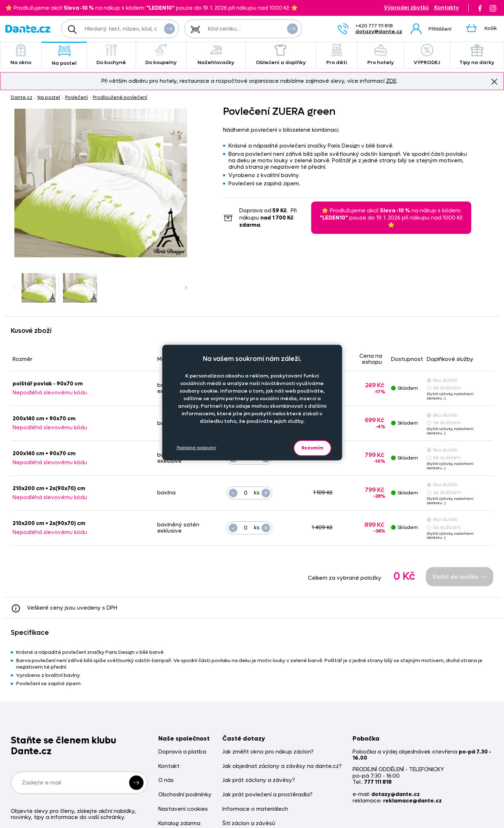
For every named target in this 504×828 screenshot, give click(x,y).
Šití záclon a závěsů (249, 824)
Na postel (64, 56)
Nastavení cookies (183, 809)
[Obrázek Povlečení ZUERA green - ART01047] (101, 183)
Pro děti (337, 55)
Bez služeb (442, 380)
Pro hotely (381, 55)
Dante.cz (22, 97)
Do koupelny (161, 55)
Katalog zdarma (179, 824)
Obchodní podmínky (185, 795)
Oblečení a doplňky (281, 55)
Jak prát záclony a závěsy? (259, 780)
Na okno (21, 55)
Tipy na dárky (477, 55)
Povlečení (76, 97)
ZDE (391, 81)
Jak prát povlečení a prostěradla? (267, 795)
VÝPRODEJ (427, 55)
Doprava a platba (182, 752)
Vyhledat (169, 28)
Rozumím (312, 448)
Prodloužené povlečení (120, 97)
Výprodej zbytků (406, 8)
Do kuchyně (111, 55)
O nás (166, 780)
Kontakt (169, 766)
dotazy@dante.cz (379, 31)
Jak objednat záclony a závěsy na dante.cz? (282, 766)
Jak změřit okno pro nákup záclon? (268, 752)
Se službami (444, 388)
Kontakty (447, 8)
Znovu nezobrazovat (494, 81)
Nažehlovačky (216, 55)
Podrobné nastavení (196, 448)
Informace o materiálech (255, 809)
